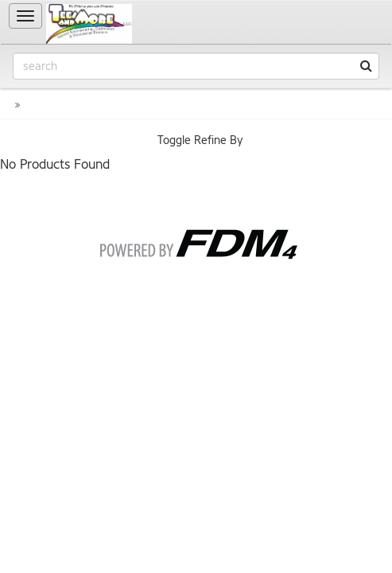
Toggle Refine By (200, 140)
